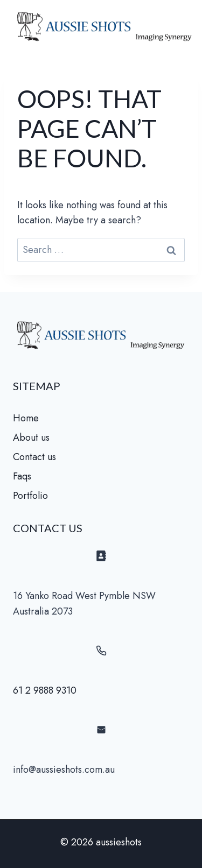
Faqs (22, 476)
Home (26, 418)
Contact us (34, 457)
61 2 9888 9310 (45, 690)
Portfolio (30, 496)
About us (31, 437)
